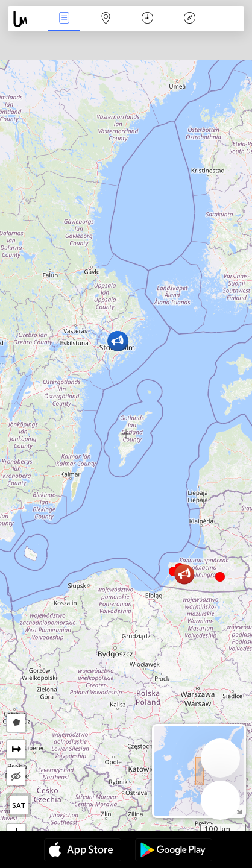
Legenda (189, 19)
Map (106, 19)
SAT (19, 805)
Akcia (64, 19)
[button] (220, 577)
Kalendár (147, 19)
